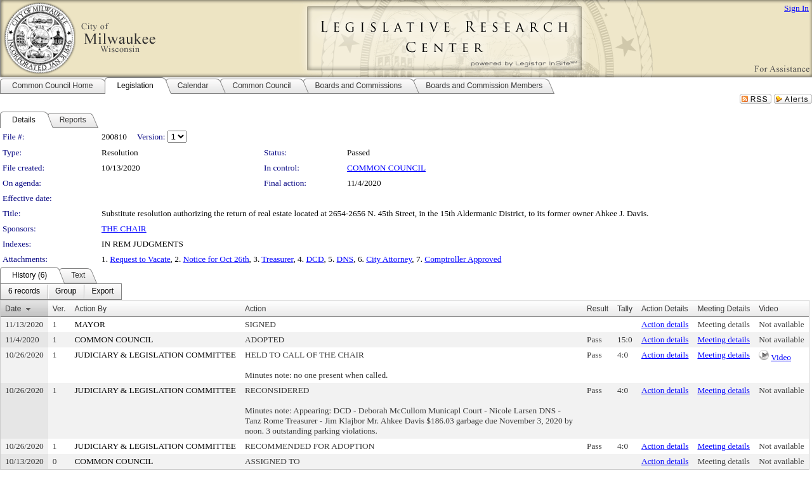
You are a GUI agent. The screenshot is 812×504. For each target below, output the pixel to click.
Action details (665, 324)
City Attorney (389, 259)
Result (598, 309)
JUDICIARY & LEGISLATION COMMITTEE (155, 355)
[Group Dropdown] (66, 292)
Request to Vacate (140, 259)
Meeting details (724, 324)
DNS (345, 259)
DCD (315, 259)
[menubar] (61, 292)
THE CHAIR (124, 229)
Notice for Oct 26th (216, 259)
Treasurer (277, 259)
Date (13, 309)
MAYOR (89, 324)
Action (255, 309)
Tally (625, 309)
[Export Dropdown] (102, 292)
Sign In (796, 8)
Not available (781, 324)
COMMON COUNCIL (386, 168)
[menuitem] (24, 292)
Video (781, 357)
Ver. (59, 309)
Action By (90, 309)
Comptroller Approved (463, 259)
